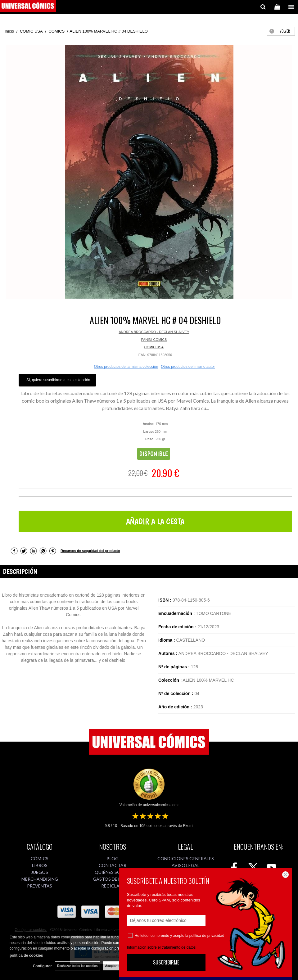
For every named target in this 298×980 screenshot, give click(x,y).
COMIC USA (154, 347)
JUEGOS (40, 872)
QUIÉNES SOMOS (113, 872)
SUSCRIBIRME (166, 962)
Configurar (42, 966)
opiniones (151, 826)
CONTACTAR (113, 865)
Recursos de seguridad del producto (90, 551)
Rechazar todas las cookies (77, 966)
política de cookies (26, 955)
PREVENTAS (40, 886)
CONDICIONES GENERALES (186, 858)
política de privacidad (207, 936)
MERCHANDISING (40, 879)
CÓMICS (40, 858)
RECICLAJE (113, 886)
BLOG (113, 858)
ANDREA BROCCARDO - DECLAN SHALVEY (154, 332)
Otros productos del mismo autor (188, 367)
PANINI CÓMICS (154, 340)
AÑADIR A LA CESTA (155, 521)
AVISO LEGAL (186, 865)
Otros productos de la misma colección (126, 367)
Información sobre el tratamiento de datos (161, 947)
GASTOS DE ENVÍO (113, 879)
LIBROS (40, 865)
